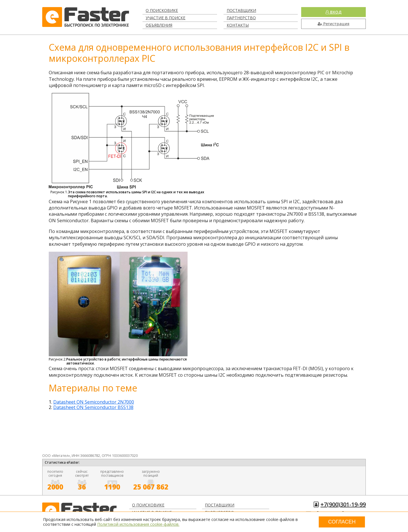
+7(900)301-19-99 (343, 504)
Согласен (342, 522)
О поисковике (162, 10)
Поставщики (241, 10)
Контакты (238, 25)
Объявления (159, 25)
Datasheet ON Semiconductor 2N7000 (94, 402)
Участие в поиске (165, 18)
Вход (333, 12)
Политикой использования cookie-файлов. (138, 524)
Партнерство (241, 18)
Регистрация (333, 24)
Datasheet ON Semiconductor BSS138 (93, 407)
